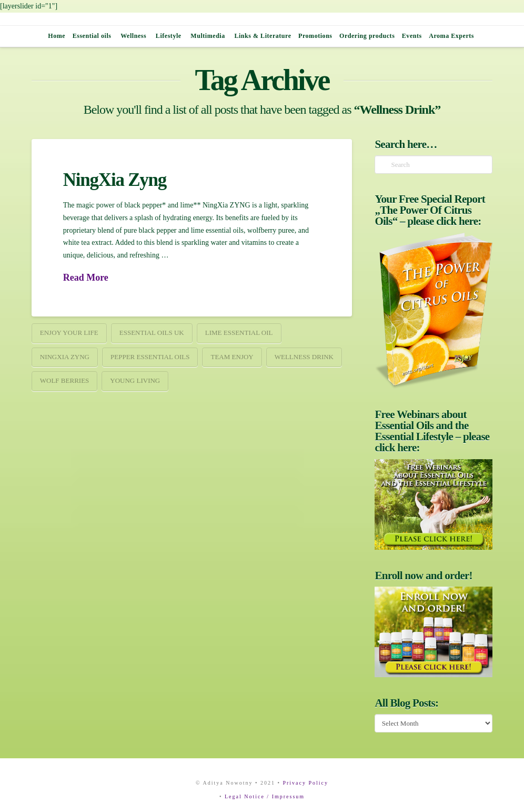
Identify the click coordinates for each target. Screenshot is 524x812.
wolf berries (65, 380)
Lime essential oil (239, 333)
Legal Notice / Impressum (265, 796)
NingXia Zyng (115, 180)
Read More (86, 278)
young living (135, 380)
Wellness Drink (304, 357)
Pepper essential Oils (150, 357)
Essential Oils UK (152, 333)
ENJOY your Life (69, 333)
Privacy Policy (305, 783)
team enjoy (232, 357)
